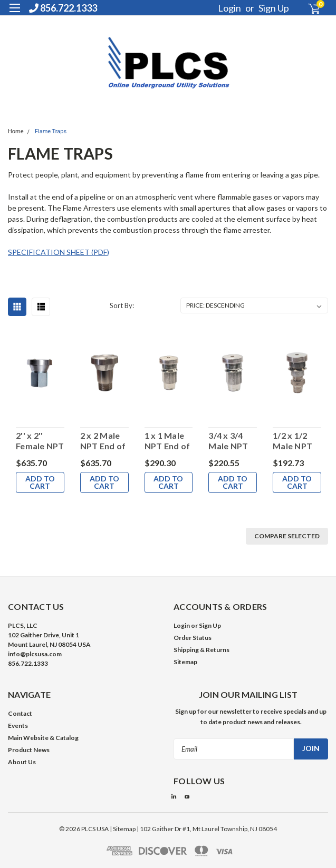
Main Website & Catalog (43, 738)
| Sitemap (123, 829)
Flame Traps (51, 131)
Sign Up (274, 8)
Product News (29, 750)
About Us (22, 762)
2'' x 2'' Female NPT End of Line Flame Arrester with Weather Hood (40, 441)
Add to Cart (40, 482)
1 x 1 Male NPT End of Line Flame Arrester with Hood (167, 441)
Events (18, 726)
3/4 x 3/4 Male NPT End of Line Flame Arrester (231, 441)
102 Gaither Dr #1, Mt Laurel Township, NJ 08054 (208, 829)
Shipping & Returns (201, 650)
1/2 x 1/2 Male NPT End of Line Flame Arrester (295, 441)
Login (229, 8)
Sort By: (122, 305)
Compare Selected (287, 536)
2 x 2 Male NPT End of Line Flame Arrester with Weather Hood (103, 441)
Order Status (193, 638)
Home (16, 131)
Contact (20, 713)
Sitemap (185, 662)
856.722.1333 (63, 8)
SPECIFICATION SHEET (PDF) (59, 252)
